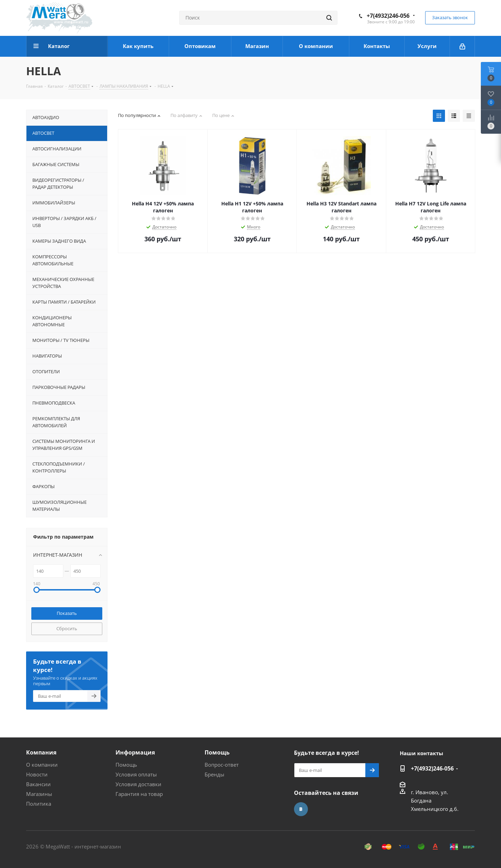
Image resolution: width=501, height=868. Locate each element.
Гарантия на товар (139, 794)
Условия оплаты (136, 774)
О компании (42, 765)
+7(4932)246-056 (388, 16)
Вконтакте (301, 809)
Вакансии (38, 784)
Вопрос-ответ (222, 765)
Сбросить (67, 628)
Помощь (126, 765)
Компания (41, 752)
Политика (39, 804)
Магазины (39, 794)
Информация (135, 752)
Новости (37, 774)
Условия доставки (138, 784)
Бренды (214, 774)
